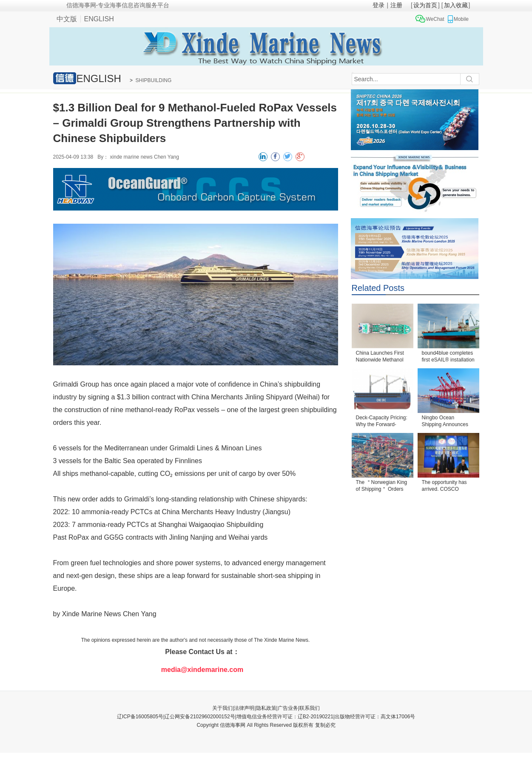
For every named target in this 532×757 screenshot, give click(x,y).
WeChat (435, 19)
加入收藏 (456, 5)
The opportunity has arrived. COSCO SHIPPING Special (444, 486)
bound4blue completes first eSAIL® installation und (448, 357)
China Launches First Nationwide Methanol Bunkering (380, 357)
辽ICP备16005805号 (140, 717)
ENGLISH (99, 19)
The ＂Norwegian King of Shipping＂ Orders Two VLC (382, 486)
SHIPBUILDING (154, 80)
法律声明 (244, 708)
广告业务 (288, 708)
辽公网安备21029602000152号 (200, 717)
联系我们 (310, 708)
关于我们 (222, 708)
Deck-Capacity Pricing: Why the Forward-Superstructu (382, 422)
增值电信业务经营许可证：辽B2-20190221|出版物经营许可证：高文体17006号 (326, 717)
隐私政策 (266, 708)
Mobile (461, 19)
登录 (378, 5)
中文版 (67, 19)
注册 (396, 5)
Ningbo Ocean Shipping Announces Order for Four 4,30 (445, 422)
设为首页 (425, 5)
